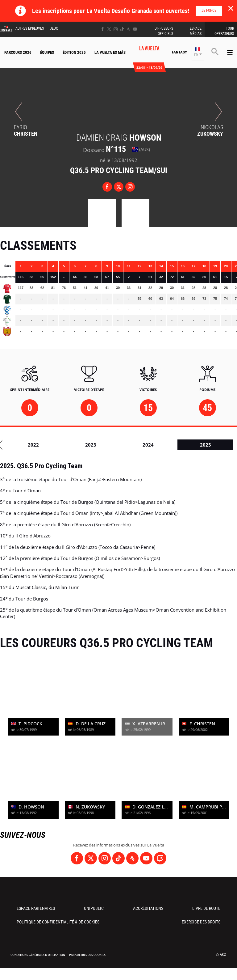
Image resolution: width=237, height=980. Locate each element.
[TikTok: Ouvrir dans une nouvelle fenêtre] (122, 29)
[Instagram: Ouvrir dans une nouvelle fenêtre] (116, 29)
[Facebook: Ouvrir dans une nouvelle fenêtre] (103, 29)
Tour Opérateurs (224, 31)
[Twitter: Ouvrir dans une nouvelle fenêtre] (109, 29)
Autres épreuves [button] (30, 28)
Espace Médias (196, 31)
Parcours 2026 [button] (18, 52)
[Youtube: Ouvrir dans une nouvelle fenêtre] (135, 29)
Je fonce (209, 11)
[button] (198, 52)
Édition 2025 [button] (74, 52)
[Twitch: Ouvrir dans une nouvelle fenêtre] (160, 858)
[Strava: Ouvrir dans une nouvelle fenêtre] (129, 29)
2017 (97, 445)
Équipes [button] (47, 52)
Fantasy (179, 52)
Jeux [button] (54, 28)
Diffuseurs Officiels (164, 31)
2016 (39, 445)
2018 (154, 445)
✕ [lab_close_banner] (231, 8)
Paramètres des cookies (87, 955)
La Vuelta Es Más (110, 52)
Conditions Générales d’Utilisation (38, 955)
